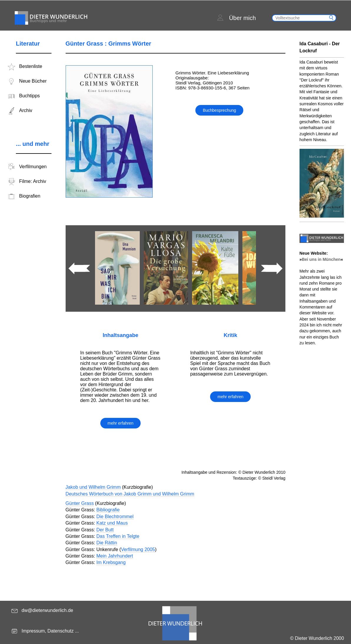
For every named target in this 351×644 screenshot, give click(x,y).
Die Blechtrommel (115, 517)
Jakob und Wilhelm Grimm (93, 487)
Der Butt (105, 530)
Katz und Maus (112, 523)
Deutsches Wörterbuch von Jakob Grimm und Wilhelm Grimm (130, 494)
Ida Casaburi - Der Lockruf (320, 47)
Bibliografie (108, 510)
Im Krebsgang (111, 562)
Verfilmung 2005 (138, 549)
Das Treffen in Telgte (118, 536)
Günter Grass (80, 503)
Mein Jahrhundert (115, 556)
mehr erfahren (121, 423)
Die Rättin (107, 543)
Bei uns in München (321, 259)
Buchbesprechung (219, 110)
